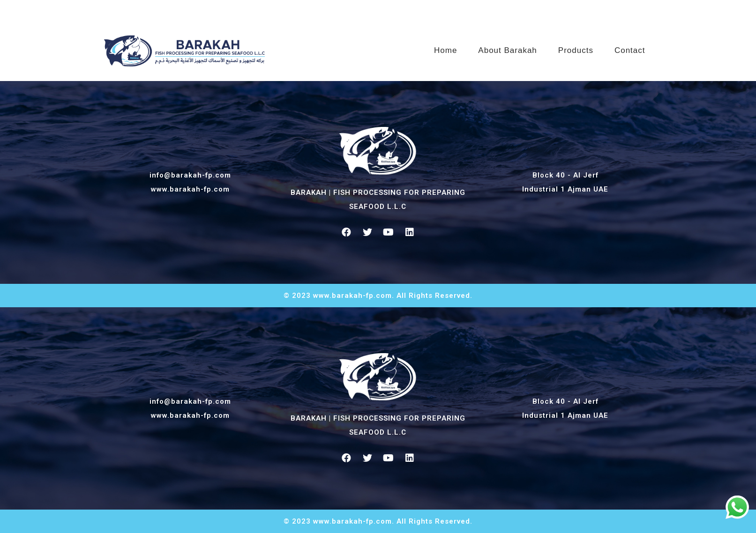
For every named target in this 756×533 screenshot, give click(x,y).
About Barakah (507, 47)
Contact (630, 47)
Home (445, 47)
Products (576, 47)
